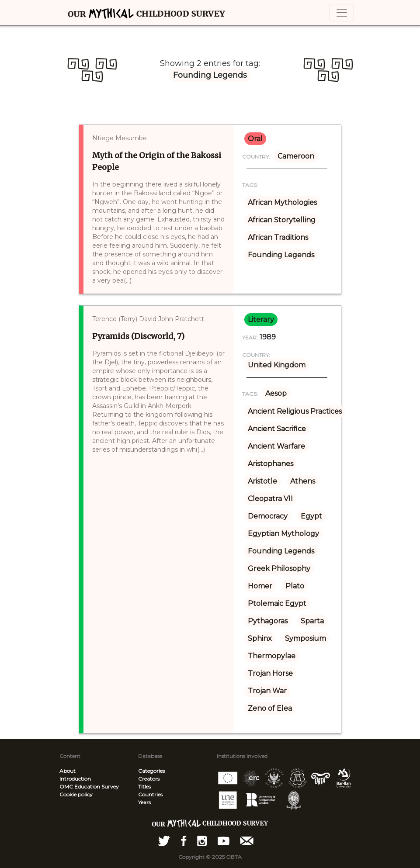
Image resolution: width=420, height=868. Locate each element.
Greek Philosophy (279, 569)
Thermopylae (272, 656)
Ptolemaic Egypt (277, 603)
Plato (295, 586)
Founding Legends (281, 255)
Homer (260, 586)
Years (144, 802)
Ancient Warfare (276, 446)
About (68, 771)
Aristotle (262, 481)
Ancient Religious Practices (295, 411)
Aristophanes (271, 464)
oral (255, 139)
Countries (150, 794)
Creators (149, 779)
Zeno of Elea (270, 708)
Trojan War (267, 691)
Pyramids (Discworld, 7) (138, 336)
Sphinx (260, 638)
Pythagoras (268, 621)
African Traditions (278, 237)
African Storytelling (282, 220)
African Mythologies (282, 202)
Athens (303, 481)
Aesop (276, 393)
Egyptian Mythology (283, 534)
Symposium (305, 638)
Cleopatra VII (270, 499)
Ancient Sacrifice (277, 429)
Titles (144, 787)
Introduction (75, 779)
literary (261, 320)
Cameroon (296, 156)
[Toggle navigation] (342, 13)
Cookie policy (76, 794)
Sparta (312, 621)
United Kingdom (277, 365)
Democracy (268, 516)
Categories (151, 771)
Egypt (311, 516)
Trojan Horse (270, 673)
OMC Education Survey (89, 787)
